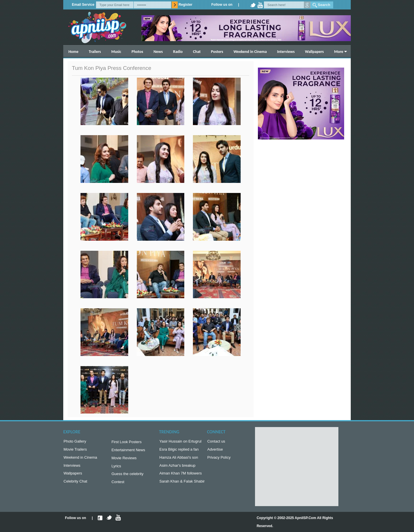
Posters (217, 52)
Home (73, 52)
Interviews (286, 52)
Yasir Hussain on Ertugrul (180, 442)
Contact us (216, 442)
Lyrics (116, 468)
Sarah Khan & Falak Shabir (182, 485)
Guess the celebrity (128, 477)
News (158, 52)
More (339, 52)
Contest (118, 485)
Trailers (95, 52)
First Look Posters (127, 442)
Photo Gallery (75, 442)
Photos (137, 52)
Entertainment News (128, 451)
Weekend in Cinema (250, 52)
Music (116, 52)
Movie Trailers (75, 450)
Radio (178, 52)
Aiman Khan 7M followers (180, 476)
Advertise (215, 450)
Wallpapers (314, 52)
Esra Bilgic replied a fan (179, 450)
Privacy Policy (219, 459)
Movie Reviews (124, 460)
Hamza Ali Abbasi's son (179, 459)
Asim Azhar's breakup (177, 468)
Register (185, 5)
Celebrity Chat (75, 485)
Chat (197, 52)
